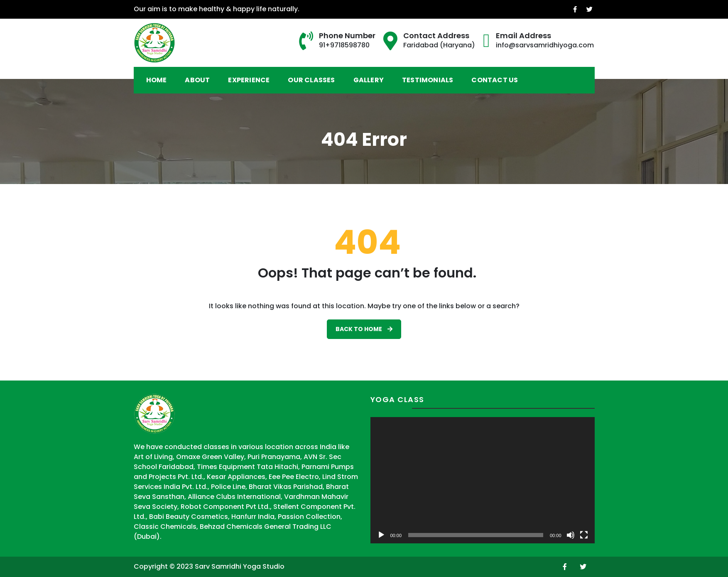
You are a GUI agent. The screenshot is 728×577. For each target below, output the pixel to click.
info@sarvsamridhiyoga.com (545, 45)
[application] (483, 480)
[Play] (381, 535)
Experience (249, 80)
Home (157, 80)
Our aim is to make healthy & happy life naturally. (214, 9)
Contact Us (495, 80)
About (197, 80)
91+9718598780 (344, 45)
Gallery (369, 80)
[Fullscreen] (584, 535)
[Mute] (571, 535)
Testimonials (428, 80)
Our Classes (311, 80)
